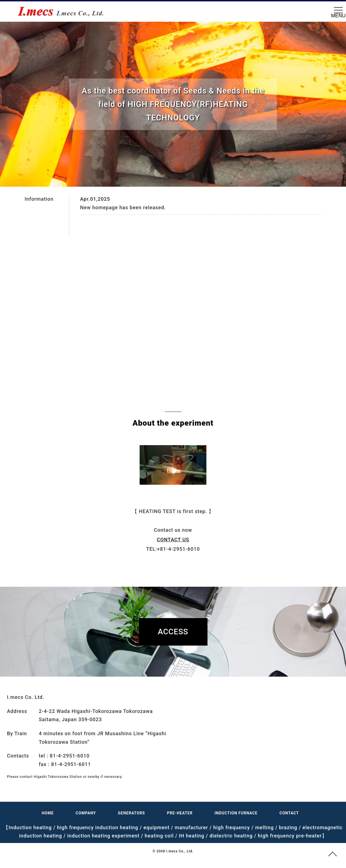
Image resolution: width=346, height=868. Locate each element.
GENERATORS (131, 813)
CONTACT (289, 813)
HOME (48, 813)
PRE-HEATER (180, 813)
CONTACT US (173, 540)
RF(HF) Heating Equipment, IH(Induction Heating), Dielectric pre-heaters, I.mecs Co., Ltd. (65, 11)
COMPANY (86, 813)
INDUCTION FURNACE (236, 813)
